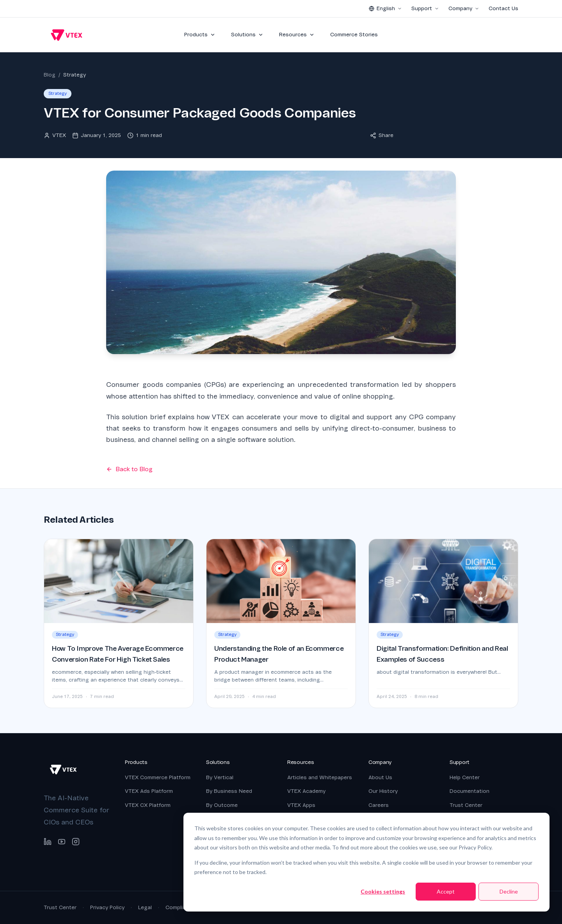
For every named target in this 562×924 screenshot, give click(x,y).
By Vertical (220, 777)
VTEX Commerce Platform (158, 777)
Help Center (465, 777)
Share (382, 135)
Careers (379, 805)
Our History (383, 791)
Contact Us (503, 8)
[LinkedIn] (48, 842)
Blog (50, 75)
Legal (145, 907)
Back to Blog (129, 469)
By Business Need (229, 791)
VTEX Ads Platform (149, 791)
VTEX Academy (306, 791)
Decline (509, 891)
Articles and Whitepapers (320, 777)
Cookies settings (383, 891)
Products (200, 35)
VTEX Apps (301, 805)
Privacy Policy (107, 907)
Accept (446, 891)
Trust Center (466, 805)
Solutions (247, 35)
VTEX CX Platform (148, 805)
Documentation (470, 791)
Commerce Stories (354, 35)
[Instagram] (76, 842)
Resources (297, 35)
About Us (380, 777)
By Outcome (222, 805)
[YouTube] (62, 842)
